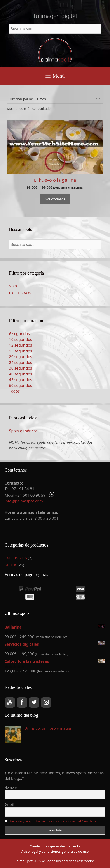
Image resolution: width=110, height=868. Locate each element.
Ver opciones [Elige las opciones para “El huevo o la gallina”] (55, 199)
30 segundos (21, 368)
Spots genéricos (23, 431)
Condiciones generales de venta (55, 846)
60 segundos (21, 385)
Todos (14, 391)
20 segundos (21, 357)
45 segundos (21, 380)
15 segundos (21, 351)
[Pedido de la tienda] (55, 99)
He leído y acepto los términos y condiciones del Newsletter (54, 821)
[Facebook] (22, 703)
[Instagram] (46, 703)
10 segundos (21, 339)
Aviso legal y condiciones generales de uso (55, 851)
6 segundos (19, 334)
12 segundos (21, 345)
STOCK (15, 286)
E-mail (9, 804)
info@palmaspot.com (24, 501)
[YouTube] (10, 703)
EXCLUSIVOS (20, 293)
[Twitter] (34, 703)
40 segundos (21, 374)
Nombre (11, 787)
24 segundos (21, 362)
